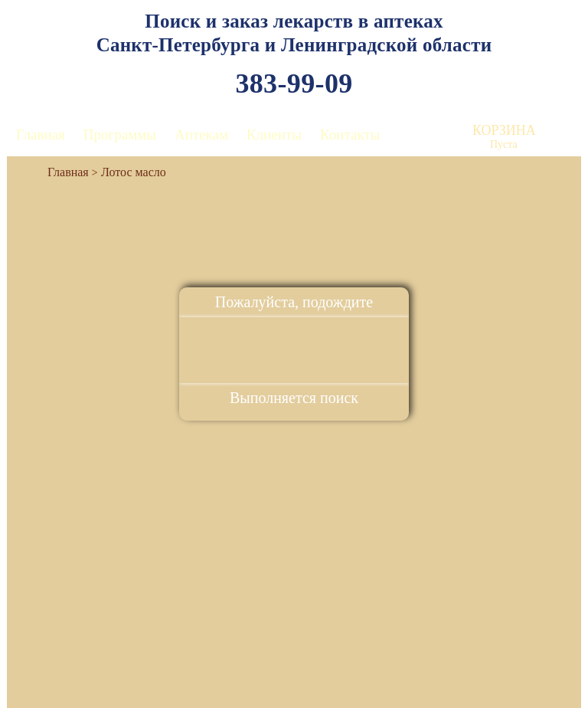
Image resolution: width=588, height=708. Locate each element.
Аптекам (201, 134)
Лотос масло (134, 172)
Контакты (350, 134)
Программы (120, 134)
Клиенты (274, 134)
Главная (41, 134)
